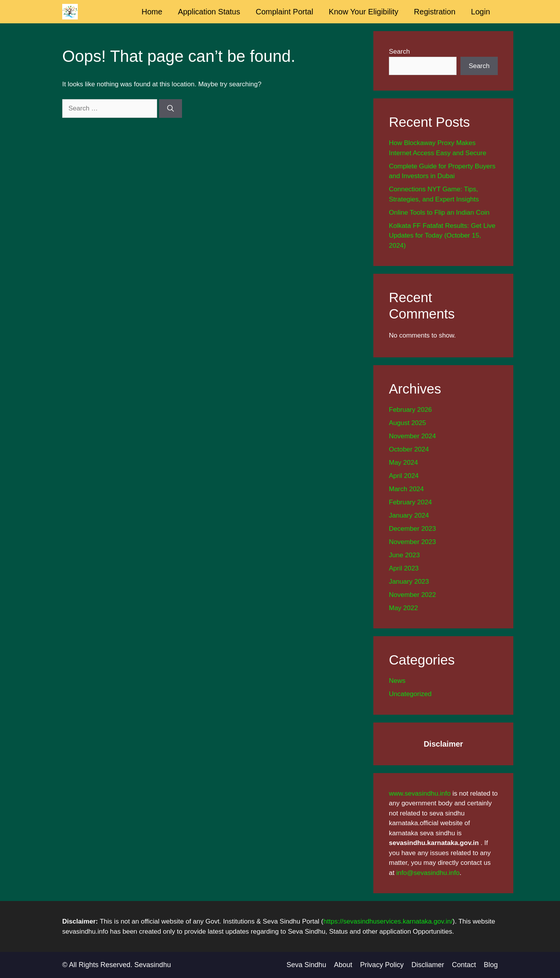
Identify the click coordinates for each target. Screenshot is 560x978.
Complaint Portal (285, 12)
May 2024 (403, 463)
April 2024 (404, 476)
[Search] (171, 108)
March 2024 (406, 489)
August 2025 (407, 423)
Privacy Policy (382, 965)
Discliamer (428, 965)
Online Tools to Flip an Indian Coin (439, 213)
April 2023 (404, 568)
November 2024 (412, 436)
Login (480, 12)
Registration (435, 12)
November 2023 (412, 542)
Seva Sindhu (306, 965)
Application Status (209, 12)
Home (152, 12)
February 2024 (410, 502)
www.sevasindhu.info (420, 793)
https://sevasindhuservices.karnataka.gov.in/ (388, 921)
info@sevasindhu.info (428, 873)
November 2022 (412, 595)
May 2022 (403, 608)
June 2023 (404, 555)
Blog (491, 965)
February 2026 (410, 410)
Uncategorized (410, 694)
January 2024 (409, 515)
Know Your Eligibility (363, 12)
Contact (464, 965)
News (397, 681)
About (343, 965)
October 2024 (409, 449)
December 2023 (412, 529)
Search (399, 52)
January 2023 (409, 582)
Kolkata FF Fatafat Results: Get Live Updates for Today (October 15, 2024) (442, 236)
